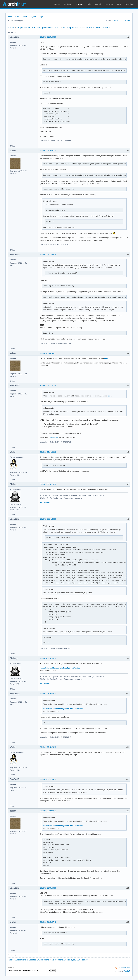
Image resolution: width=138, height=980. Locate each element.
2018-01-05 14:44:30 (48, 519)
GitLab (98, 4)
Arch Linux (15, 4)
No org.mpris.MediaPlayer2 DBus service (86, 28)
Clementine (53, 438)
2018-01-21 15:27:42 (48, 922)
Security (109, 4)
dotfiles (47, 502)
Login (41, 17)
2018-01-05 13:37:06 (48, 385)
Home (57, 4)
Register (33, 17)
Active (116, 21)
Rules (17, 17)
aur (41, 502)
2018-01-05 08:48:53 (48, 353)
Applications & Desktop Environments (39, 28)
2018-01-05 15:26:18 (48, 747)
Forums (80, 4)
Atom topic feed (124, 968)
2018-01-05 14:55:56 (48, 658)
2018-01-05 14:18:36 (48, 484)
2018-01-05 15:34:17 (48, 779)
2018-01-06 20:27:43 (48, 811)
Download (129, 4)
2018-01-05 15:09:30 (48, 694)
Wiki (89, 4)
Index (10, 17)
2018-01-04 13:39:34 (48, 255)
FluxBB (127, 971)
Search (24, 17)
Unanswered (125, 21)
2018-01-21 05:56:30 (48, 888)
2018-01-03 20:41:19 (48, 151)
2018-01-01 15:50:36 (48, 37)
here (106, 358)
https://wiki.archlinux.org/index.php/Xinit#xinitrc (60, 668)
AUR (119, 4)
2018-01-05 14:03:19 (48, 452)
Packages (68, 4)
